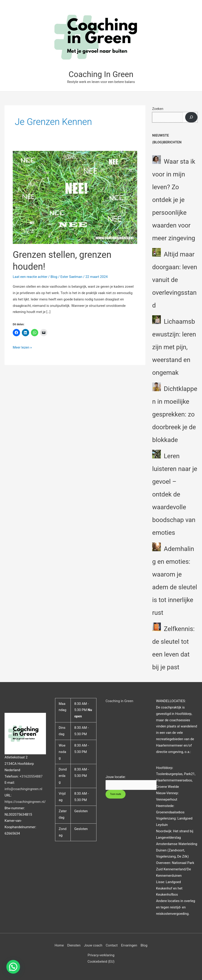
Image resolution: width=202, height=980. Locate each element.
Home (59, 945)
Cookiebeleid (97, 962)
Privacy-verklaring (101, 955)
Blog (54, 277)
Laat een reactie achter (30, 277)
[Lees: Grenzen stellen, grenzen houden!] (75, 197)
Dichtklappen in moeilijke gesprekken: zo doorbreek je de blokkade (175, 414)
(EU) (111, 962)
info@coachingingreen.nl (23, 789)
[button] (13, 967)
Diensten (74, 945)
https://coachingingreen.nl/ (25, 802)
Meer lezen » (22, 347)
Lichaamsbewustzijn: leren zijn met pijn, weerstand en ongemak (174, 347)
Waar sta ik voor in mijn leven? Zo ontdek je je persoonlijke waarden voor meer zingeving (174, 200)
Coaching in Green (119, 701)
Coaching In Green (101, 74)
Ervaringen (129, 945)
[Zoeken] (191, 117)
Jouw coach (93, 945)
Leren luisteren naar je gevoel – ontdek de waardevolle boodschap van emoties (175, 494)
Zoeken (158, 109)
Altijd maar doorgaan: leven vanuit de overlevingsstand (175, 280)
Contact (112, 945)
